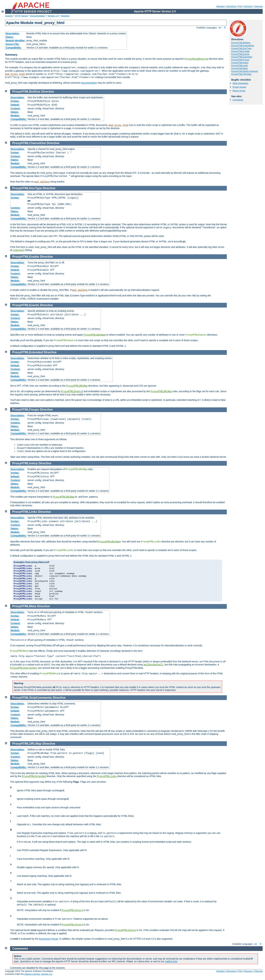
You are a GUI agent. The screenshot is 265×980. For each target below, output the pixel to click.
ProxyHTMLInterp (240, 63)
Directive (48, 92)
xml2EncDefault (153, 665)
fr (225, 28)
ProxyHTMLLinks (240, 65)
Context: (16, 108)
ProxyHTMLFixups (240, 60)
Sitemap (259, 6)
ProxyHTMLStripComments (245, 71)
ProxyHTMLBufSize (241, 43)
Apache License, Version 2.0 (38, 974)
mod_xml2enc (42, 182)
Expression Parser (49, 939)
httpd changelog (240, 83)
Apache (9, 16)
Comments (238, 100)
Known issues (239, 87)
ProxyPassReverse (197, 59)
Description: (13, 33)
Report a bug (239, 91)
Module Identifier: (16, 41)
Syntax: (15, 101)
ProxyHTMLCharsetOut (243, 46)
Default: (15, 105)
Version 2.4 (53, 16)
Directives (231, 6)
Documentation (38, 16)
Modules (220, 6)
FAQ (240, 6)
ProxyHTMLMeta (239, 68)
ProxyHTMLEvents (240, 54)
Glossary (248, 6)
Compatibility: (14, 48)
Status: (10, 37)
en (220, 28)
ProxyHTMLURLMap (241, 74)
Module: (15, 116)
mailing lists (171, 961)
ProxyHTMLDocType (241, 48)
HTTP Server (21, 16)
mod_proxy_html (15, 74)
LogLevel (19, 250)
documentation (89, 83)
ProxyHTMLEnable (240, 51)
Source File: (13, 44)
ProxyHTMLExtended (242, 57)
